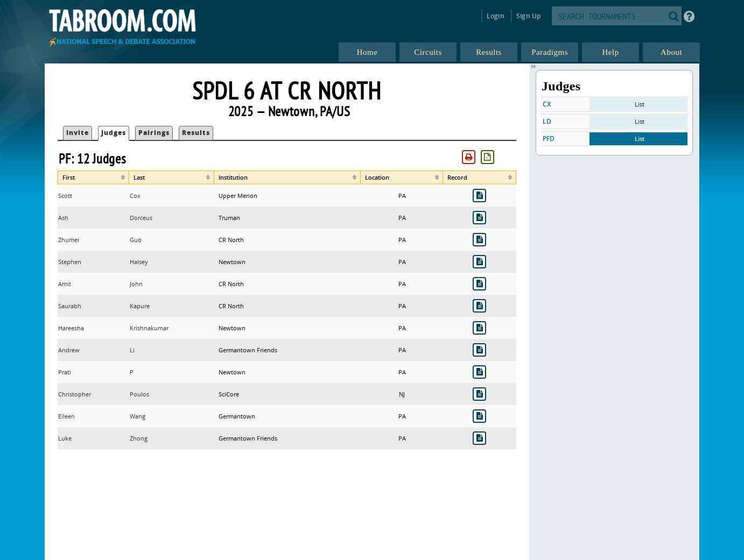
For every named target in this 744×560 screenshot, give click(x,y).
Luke (65, 438)
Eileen (66, 416)
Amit (65, 284)
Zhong (139, 438)
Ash (63, 218)
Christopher (75, 394)
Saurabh (70, 306)
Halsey (139, 262)
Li (132, 350)
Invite (78, 133)
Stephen (70, 262)
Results (196, 133)
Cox (135, 196)
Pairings (154, 133)
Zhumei (69, 240)
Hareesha (71, 328)
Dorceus (141, 218)
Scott (65, 196)
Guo (136, 240)
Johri (136, 284)
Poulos (139, 394)
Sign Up (528, 16)
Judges (114, 133)
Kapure (140, 306)
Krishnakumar (149, 328)
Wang (138, 416)
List (640, 104)
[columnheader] (93, 178)
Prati (65, 372)
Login (496, 16)
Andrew (69, 350)
